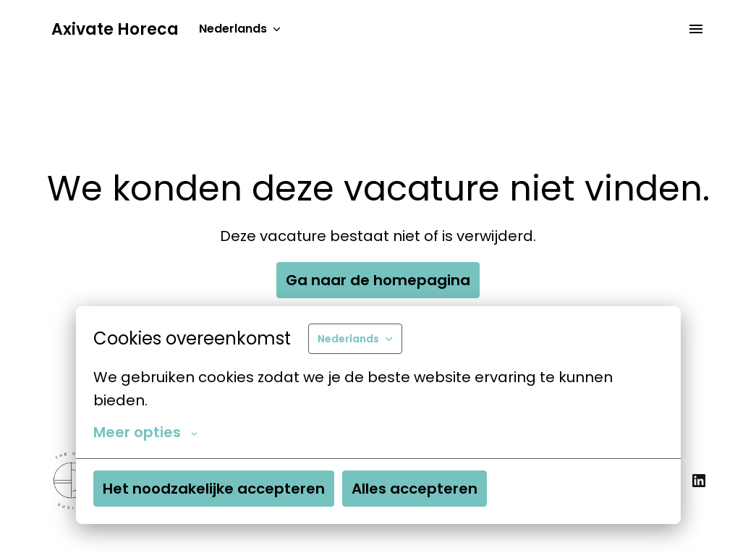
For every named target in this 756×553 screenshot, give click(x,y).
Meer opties (145, 432)
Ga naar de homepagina (378, 280)
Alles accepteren (415, 489)
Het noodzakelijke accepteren (214, 489)
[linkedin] (699, 481)
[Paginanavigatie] (696, 29)
